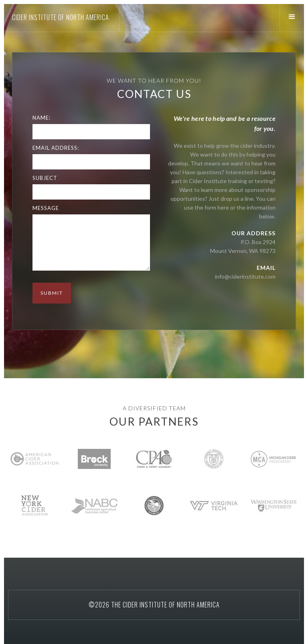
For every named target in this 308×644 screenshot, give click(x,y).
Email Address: (56, 148)
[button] (294, 17)
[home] (60, 17)
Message (46, 208)
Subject (45, 178)
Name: (42, 118)
